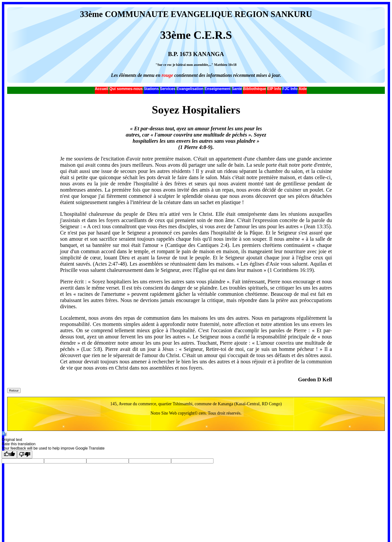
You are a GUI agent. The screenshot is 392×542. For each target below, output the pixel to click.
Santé (237, 89)
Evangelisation (190, 89)
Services (168, 89)
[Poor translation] (25, 454)
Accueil (102, 89)
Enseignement (217, 89)
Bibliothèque (255, 89)
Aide (303, 89)
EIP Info (274, 89)
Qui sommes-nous (126, 89)
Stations (151, 89)
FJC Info (290, 89)
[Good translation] (9, 454)
